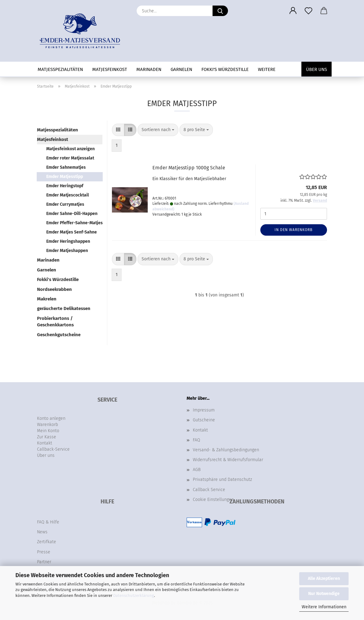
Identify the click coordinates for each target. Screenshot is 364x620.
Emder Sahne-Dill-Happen (72, 214)
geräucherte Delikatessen (64, 308)
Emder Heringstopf (65, 186)
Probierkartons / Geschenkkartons (55, 322)
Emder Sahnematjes (66, 167)
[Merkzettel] (308, 11)
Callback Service (209, 490)
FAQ (196, 440)
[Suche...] (220, 11)
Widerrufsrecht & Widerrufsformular (228, 460)
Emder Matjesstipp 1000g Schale (189, 168)
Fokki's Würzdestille (225, 69)
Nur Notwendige (324, 594)
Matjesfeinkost (110, 69)
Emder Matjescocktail (68, 195)
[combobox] (158, 130)
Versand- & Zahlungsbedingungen (226, 450)
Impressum (204, 410)
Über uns (316, 69)
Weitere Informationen (324, 607)
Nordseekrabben (54, 289)
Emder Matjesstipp (65, 177)
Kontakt (200, 430)
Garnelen (181, 69)
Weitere (267, 69)
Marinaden (149, 69)
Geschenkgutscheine (59, 335)
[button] (293, 11)
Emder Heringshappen (68, 241)
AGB (197, 470)
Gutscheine (204, 420)
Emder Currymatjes (65, 204)
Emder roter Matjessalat (70, 158)
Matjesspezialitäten (60, 69)
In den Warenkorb (294, 230)
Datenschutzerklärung (134, 595)
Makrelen (47, 299)
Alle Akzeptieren (324, 579)
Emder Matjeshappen (67, 251)
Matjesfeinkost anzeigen (70, 149)
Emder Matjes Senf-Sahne (72, 232)
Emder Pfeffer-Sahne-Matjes (74, 223)
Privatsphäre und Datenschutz (222, 479)
